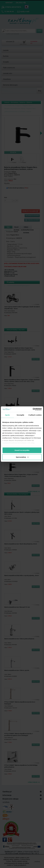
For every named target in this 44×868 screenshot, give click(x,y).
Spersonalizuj (22, 457)
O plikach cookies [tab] (35, 415)
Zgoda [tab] (7, 415)
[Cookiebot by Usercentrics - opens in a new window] (33, 409)
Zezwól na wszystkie (22, 450)
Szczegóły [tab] (20, 415)
